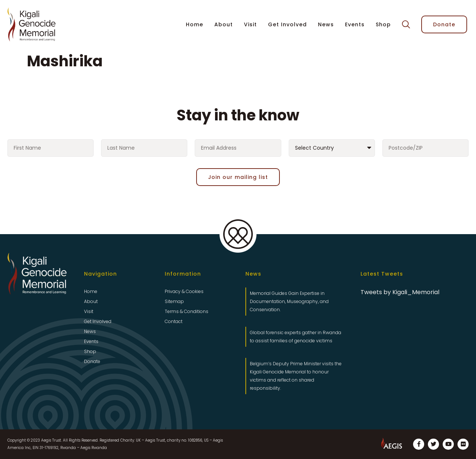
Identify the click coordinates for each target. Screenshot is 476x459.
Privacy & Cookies (184, 291)
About (224, 24)
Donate (92, 361)
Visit (250, 24)
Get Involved (287, 24)
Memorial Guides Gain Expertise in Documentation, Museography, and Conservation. (289, 301)
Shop (383, 24)
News (326, 24)
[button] (406, 25)
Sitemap (174, 301)
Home (195, 24)
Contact (174, 321)
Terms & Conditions (187, 311)
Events (355, 24)
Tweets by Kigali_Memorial (400, 292)
